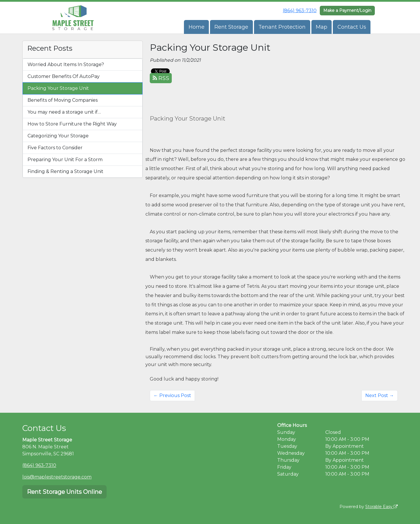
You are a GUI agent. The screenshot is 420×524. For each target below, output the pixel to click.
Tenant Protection (282, 27)
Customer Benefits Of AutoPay (64, 76)
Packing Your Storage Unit (58, 88)
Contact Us (352, 27)
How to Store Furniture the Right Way (72, 124)
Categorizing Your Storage (58, 136)
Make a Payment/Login (347, 10)
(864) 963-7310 (300, 11)
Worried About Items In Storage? (66, 64)
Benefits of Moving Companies (63, 100)
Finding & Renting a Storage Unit (65, 171)
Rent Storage (231, 27)
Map (322, 27)
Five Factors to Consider (55, 148)
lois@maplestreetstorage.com (57, 477)
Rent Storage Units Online (64, 492)
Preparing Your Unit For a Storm (65, 160)
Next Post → (380, 395)
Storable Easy (381, 507)
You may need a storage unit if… (64, 112)
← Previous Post (172, 395)
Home (197, 27)
